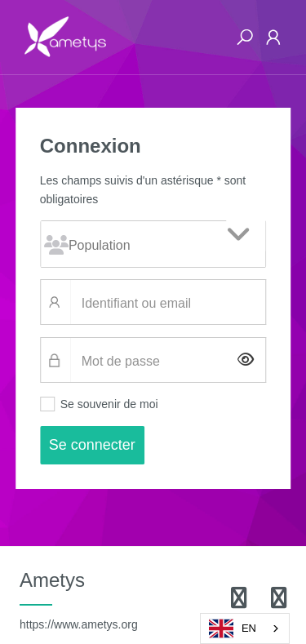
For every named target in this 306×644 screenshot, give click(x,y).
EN (233, 628)
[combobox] (245, 628)
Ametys (79, 600)
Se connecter (92, 445)
